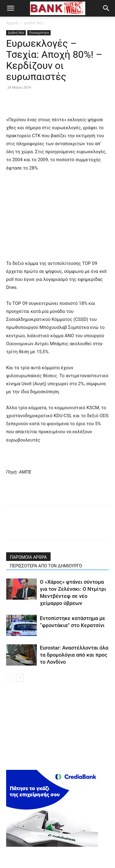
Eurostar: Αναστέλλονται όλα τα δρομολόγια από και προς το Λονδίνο (74, 655)
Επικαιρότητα (39, 33)
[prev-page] (10, 678)
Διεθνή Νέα (34, 23)
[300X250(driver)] (52, 845)
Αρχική (12, 23)
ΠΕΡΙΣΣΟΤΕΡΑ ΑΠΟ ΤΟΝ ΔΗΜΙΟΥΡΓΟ (46, 566)
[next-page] (20, 678)
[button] (10, 8)
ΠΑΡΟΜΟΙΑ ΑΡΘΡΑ (28, 557)
